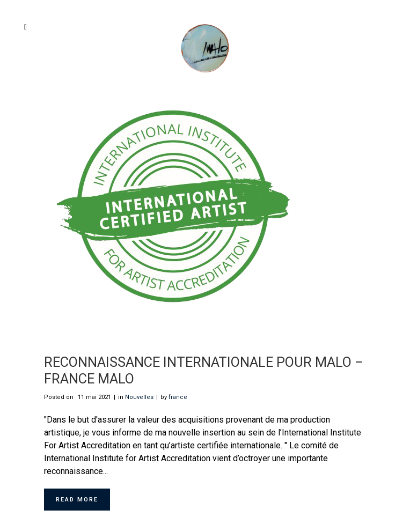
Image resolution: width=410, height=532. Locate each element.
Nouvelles (139, 397)
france (178, 397)
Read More (77, 500)
